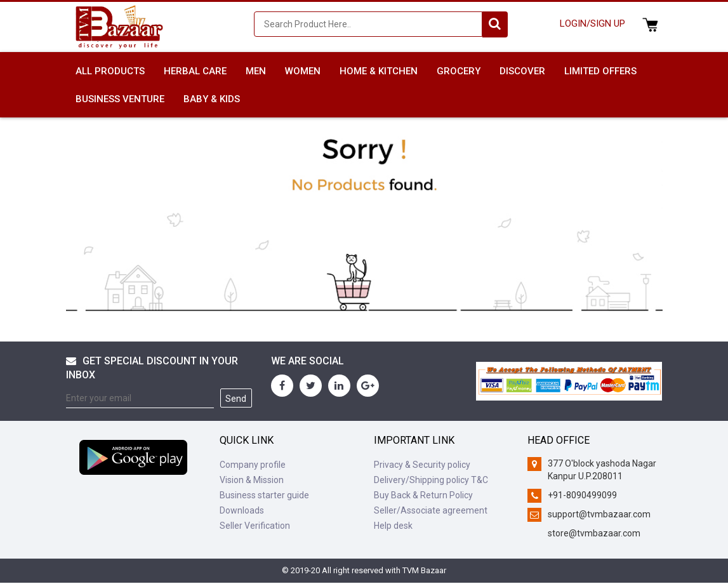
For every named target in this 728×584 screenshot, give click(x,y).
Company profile (253, 465)
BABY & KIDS (212, 99)
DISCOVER (522, 71)
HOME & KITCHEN (379, 71)
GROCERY (459, 71)
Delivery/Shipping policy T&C (431, 480)
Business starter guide (264, 495)
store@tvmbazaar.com (594, 533)
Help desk (393, 526)
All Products (110, 71)
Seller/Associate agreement (431, 510)
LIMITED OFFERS (600, 71)
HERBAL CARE (195, 71)
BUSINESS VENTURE (120, 99)
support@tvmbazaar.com (599, 514)
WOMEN (303, 71)
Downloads (242, 510)
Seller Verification (255, 526)
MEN (256, 71)
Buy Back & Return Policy (423, 495)
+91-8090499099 (582, 495)
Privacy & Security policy (422, 465)
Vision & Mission (252, 480)
